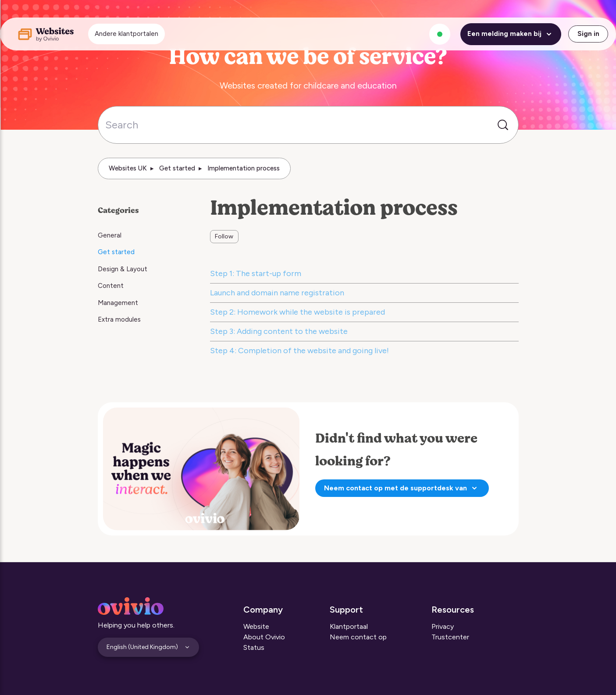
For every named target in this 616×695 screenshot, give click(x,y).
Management (118, 303)
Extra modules (119, 319)
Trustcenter (450, 637)
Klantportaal (349, 626)
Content (111, 286)
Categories (118, 210)
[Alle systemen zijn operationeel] (440, 34)
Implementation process (244, 168)
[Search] (308, 125)
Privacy (443, 626)
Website (256, 626)
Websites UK (128, 168)
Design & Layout (123, 269)
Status (254, 647)
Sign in (588, 34)
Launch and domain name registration (277, 293)
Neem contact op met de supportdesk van (402, 488)
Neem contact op (358, 637)
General (110, 235)
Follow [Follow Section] (224, 236)
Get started (177, 168)
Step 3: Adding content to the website (279, 331)
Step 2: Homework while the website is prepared (297, 312)
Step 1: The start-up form (256, 273)
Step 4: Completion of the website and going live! (299, 351)
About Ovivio (264, 637)
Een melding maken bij (511, 34)
